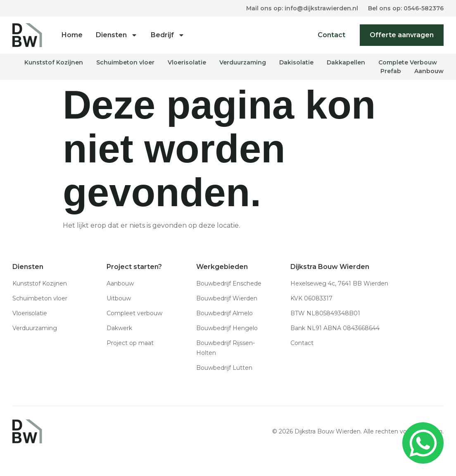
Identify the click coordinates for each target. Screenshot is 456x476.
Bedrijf (168, 35)
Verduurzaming (243, 62)
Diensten (117, 35)
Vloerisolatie (187, 62)
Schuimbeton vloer (125, 62)
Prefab (391, 71)
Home (72, 35)
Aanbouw (429, 71)
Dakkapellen (346, 62)
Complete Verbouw (408, 62)
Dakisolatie (296, 62)
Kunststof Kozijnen (54, 62)
